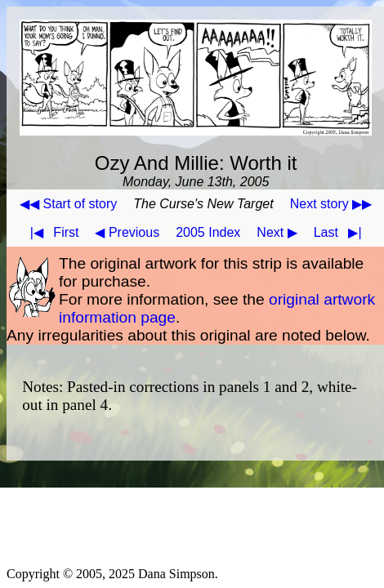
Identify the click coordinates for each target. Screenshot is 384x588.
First (51, 232)
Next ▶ (277, 232)
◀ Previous (127, 232)
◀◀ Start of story (68, 204)
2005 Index (208, 232)
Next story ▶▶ (331, 204)
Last (341, 232)
